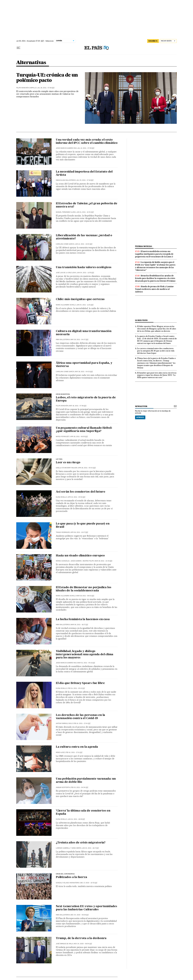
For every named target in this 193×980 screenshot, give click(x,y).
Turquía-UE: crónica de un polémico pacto (47, 77)
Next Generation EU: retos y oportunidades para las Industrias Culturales (86, 908)
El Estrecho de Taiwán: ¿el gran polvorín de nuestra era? (86, 205)
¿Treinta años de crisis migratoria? (81, 843)
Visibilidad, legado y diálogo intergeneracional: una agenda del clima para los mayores (85, 655)
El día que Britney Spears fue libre (80, 683)
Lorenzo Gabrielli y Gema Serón (68, 848)
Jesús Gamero (76, 561)
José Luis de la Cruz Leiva (66, 273)
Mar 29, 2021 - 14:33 (104, 561)
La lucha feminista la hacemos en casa (83, 619)
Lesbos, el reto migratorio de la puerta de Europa (86, 399)
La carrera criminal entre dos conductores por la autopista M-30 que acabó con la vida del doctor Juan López (156, 351)
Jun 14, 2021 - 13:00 (84, 244)
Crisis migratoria (63, 394)
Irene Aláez (60, 752)
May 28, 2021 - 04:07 (80, 340)
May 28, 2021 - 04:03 (84, 372)
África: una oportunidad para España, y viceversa (84, 365)
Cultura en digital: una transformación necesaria (84, 333)
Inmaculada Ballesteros (66, 180)
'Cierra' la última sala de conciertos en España (83, 812)
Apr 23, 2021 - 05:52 (77, 497)
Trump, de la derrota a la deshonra (81, 938)
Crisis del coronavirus (65, 874)
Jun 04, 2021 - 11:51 (85, 305)
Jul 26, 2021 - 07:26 (46, 88)
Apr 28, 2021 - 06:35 (79, 437)
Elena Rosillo (61, 497)
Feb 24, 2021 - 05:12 (76, 688)
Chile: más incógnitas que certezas (80, 299)
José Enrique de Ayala (64, 944)
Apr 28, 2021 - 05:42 (87, 468)
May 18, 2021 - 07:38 (78, 406)
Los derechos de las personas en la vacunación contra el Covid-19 (80, 717)
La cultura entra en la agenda (77, 747)
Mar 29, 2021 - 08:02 (85, 596)
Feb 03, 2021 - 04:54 (79, 787)
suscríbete (153, 41)
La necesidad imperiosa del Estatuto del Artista (84, 173)
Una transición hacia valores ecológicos (84, 267)
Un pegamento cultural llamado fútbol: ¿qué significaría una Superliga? (84, 430)
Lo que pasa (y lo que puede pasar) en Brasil (83, 525)
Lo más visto (141, 320)
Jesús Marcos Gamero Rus (66, 148)
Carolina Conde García (65, 244)
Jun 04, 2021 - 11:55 (85, 273)
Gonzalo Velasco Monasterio (68, 883)
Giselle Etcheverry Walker (66, 468)
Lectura (59, 459)
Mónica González (63, 561)
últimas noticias (144, 246)
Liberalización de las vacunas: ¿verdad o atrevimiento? (84, 237)
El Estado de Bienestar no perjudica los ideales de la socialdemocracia (84, 589)
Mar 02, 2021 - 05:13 (86, 663)
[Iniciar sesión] (168, 41)
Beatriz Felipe (88, 561)
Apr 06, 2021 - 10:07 (79, 532)
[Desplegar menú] (18, 48)
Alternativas (31, 63)
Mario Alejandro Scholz (66, 305)
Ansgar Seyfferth (63, 787)
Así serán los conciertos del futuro (81, 492)
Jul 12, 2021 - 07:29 (86, 148)
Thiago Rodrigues (63, 532)
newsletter (141, 406)
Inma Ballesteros (63, 340)
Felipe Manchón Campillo (26, 88)
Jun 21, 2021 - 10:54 (85, 212)
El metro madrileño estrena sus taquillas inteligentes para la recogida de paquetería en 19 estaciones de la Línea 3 (154, 254)
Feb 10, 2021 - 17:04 (82, 723)
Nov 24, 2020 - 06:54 (83, 944)
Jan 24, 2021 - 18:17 (90, 848)
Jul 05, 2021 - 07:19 (85, 180)
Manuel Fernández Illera (66, 212)
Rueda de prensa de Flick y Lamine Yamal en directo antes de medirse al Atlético (154, 289)
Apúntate (140, 417)
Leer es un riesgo (68, 463)
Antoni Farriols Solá (64, 723)
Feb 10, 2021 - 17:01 (74, 752)
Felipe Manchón (62, 406)
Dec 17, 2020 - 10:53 (89, 883)
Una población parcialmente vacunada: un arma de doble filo (86, 780)
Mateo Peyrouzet (63, 437)
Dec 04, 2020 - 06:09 (80, 915)
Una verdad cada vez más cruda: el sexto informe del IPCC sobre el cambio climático (87, 141)
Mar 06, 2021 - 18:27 (79, 625)
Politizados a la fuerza (71, 877)
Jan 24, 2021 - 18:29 (76, 819)
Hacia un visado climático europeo (80, 556)
